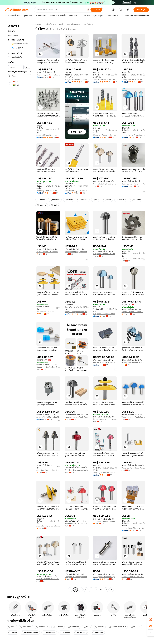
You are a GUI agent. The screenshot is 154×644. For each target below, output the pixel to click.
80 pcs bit (136, 627)
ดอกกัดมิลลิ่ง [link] (89, 24)
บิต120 (12, 627)
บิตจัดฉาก (65, 633)
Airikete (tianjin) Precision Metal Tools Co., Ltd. (105, 362)
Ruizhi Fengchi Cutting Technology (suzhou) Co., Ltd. (48, 75)
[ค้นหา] (96, 10)
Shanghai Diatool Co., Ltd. (47, 135)
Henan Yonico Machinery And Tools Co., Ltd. (105, 419)
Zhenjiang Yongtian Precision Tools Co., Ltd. (77, 191)
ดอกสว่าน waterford (30, 633)
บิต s (96, 200)
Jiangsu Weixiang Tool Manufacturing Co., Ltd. (77, 79)
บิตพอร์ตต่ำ (55, 200)
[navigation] (20, 307)
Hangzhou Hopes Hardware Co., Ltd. (105, 254)
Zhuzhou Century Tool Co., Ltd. (133, 577)
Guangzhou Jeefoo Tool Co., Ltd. (48, 367)
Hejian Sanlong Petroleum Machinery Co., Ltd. (133, 184)
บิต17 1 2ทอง (73, 627)
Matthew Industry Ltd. (45, 311)
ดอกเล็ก (69, 200)
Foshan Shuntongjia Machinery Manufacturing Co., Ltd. (133, 258)
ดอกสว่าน (42, 205)
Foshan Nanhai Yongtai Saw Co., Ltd (133, 135)
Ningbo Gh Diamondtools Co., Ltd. (133, 312)
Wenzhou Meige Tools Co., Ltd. (133, 468)
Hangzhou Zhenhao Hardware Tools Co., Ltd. (105, 314)
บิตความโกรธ (42, 627)
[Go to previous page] (70, 590)
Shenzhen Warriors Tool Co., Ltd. (48, 470)
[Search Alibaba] (61, 10)
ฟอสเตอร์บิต (98, 633)
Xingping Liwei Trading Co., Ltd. (77, 523)
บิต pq (87, 627)
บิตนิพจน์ (100, 627)
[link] (151, 620)
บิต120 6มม (83, 200)
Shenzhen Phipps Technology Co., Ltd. (105, 135)
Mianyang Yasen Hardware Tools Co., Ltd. (48, 191)
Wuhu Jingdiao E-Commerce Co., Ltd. (48, 252)
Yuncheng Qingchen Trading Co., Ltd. (105, 521)
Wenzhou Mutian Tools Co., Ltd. (133, 417)
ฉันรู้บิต (55, 205)
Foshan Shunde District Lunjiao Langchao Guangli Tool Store (48, 579)
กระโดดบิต (58, 627)
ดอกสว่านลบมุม (81, 633)
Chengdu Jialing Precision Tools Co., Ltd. (105, 184)
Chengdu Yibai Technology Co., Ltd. (105, 577)
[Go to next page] (111, 590)
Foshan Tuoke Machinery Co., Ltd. (133, 528)
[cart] (121, 10)
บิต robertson (49, 633)
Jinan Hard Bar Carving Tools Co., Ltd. (105, 79)
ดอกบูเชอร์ (121, 200)
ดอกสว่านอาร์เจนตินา (117, 627)
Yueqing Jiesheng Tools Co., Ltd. (77, 417)
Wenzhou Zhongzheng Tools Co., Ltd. (77, 470)
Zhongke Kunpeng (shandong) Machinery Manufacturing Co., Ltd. (77, 252)
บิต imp (107, 200)
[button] (88, 10)
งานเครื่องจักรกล (73, 24)
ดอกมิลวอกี (136, 200)
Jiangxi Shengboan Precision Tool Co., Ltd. (77, 312)
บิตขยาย (13, 633)
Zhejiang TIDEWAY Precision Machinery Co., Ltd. (105, 472)
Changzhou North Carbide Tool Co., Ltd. (133, 79)
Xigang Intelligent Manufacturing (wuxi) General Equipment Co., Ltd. (48, 526)
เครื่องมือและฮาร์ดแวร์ (54, 24)
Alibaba (38, 24)
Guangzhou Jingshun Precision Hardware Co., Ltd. (133, 362)
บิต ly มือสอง (26, 627)
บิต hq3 (41, 200)
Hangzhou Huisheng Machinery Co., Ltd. (77, 577)
